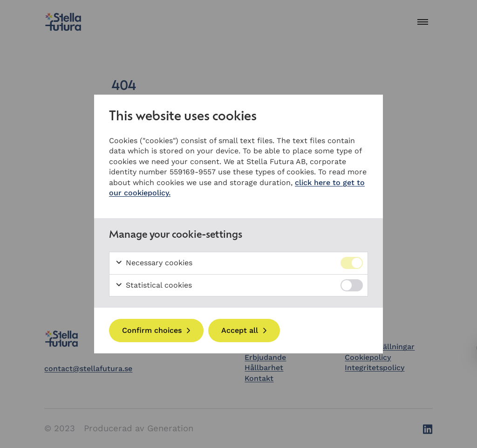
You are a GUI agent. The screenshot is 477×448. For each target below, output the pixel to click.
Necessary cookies (154, 263)
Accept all (240, 330)
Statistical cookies (153, 285)
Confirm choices (152, 330)
